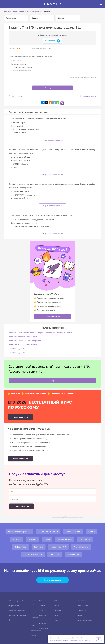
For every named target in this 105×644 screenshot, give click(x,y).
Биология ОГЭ (73, 555)
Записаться (19, 417)
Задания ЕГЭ (58, 610)
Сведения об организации (17, 615)
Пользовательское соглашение (79, 640)
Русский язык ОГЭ (58, 547)
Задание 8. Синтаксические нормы (23, 337)
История (17, 539)
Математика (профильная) (19, 531)
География (39, 547)
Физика (92, 531)
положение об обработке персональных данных (68, 517)
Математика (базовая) (48, 531)
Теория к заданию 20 (18, 349)
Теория (57, 606)
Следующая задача (88, 96)
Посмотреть (53, 41)
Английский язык (65, 539)
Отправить (20, 506)
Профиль (35, 617)
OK (99, 639)
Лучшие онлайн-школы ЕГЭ (86, 620)
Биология (32, 539)
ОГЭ (55, 601)
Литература (85, 539)
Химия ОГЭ (55, 555)
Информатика (20, 547)
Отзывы (80, 615)
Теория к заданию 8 (17, 353)
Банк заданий (82, 601)
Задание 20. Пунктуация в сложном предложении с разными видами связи (40, 333)
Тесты (56, 615)
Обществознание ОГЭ (33, 555)
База (33, 625)
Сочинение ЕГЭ (82, 610)
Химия (47, 539)
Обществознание (73, 531)
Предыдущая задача (18, 96)
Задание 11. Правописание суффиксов (25, 341)
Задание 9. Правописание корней (23, 345)
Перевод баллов (83, 606)
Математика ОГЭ (81, 547)
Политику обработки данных (59, 640)
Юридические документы (17, 610)
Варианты (57, 620)
